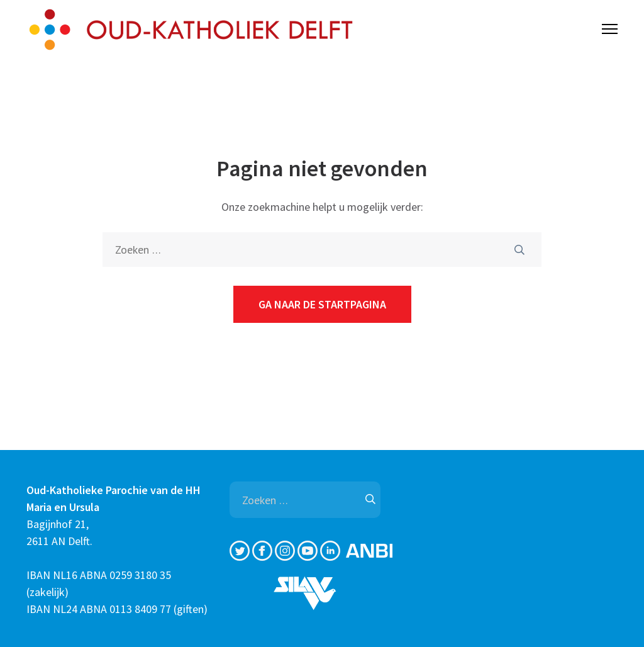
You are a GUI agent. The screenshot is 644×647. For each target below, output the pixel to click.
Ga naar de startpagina (322, 304)
